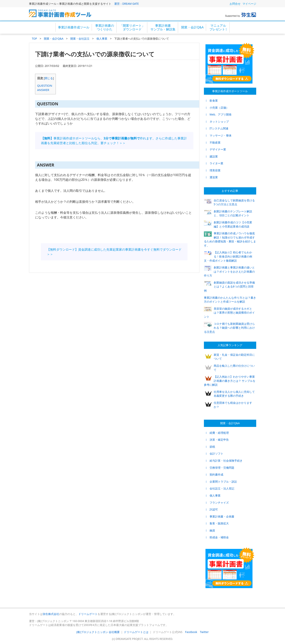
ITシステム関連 (217, 128)
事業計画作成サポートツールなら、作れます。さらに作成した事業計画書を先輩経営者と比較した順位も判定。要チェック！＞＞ (114, 141)
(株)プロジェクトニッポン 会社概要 (98, 632)
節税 (210, 447)
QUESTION (45, 86)
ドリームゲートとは (136, 632)
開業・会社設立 (80, 39)
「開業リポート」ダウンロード (132, 27)
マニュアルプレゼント (218, 27)
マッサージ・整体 (219, 135)
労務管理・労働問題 (220, 468)
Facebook (191, 632)
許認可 (212, 509)
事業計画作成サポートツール (230, 91)
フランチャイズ (217, 503)
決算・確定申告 (217, 440)
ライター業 (215, 163)
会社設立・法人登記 (220, 488)
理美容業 (213, 170)
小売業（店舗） (217, 108)
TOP (34, 39)
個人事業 (102, 39)
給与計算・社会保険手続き (224, 461)
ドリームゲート (88, 614)
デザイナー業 (216, 149)
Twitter (204, 632)
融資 (210, 530)
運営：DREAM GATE (127, 4)
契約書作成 (215, 474)
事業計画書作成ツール (74, 27)
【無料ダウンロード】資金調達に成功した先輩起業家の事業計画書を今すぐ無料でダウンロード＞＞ (114, 252)
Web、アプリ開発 (219, 114)
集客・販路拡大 (217, 523)
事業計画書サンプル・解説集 (163, 27)
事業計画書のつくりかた (105, 27)
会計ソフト (215, 453)
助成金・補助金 (217, 537)
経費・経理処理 (217, 433)
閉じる (49, 78)
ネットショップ (217, 121)
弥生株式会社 (51, 614)
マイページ (249, 4)
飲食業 (212, 101)
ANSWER (43, 90)
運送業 (212, 177)
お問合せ (235, 4)
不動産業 (213, 142)
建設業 (212, 156)
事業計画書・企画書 (220, 516)
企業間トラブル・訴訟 (221, 482)
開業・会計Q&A (192, 27)
